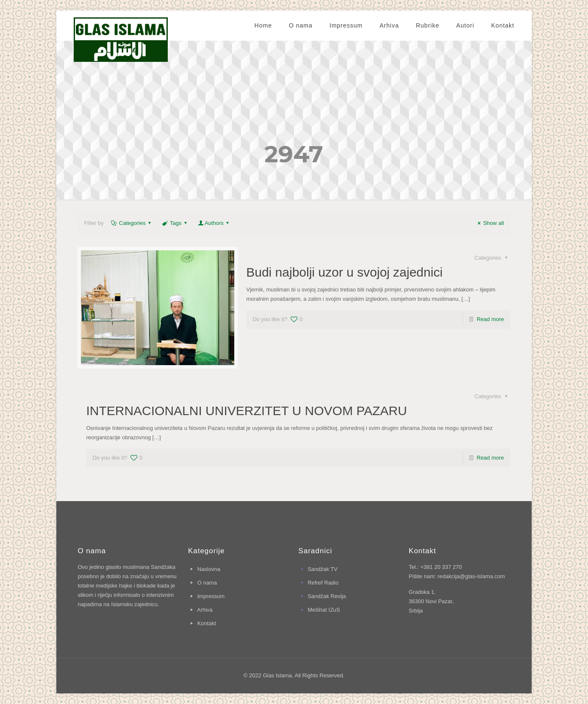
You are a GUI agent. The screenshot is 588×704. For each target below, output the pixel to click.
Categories (132, 223)
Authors (214, 223)
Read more (490, 319)
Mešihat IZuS (324, 610)
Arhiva (205, 610)
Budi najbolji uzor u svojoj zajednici (344, 272)
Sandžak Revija (327, 596)
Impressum (211, 596)
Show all (490, 223)
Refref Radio (323, 583)
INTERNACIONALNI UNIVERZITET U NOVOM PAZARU (246, 411)
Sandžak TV (323, 569)
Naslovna (209, 569)
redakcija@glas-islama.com (471, 576)
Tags (175, 223)
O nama (207, 583)
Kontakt (207, 623)
